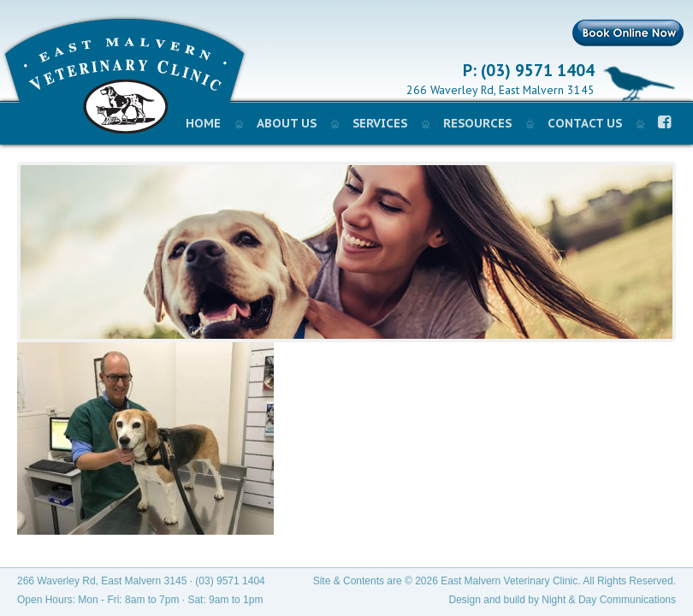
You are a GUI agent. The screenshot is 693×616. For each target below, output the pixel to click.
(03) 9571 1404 (230, 581)
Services (380, 123)
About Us (287, 123)
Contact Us (585, 123)
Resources (477, 123)
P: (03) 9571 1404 (529, 71)
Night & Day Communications (609, 600)
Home (203, 123)
